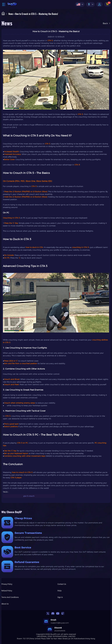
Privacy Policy (7, 584)
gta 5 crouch (29, 496)
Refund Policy (7, 591)
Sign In (60, 597)
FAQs (60, 591)
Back (107, 23)
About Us (5, 604)
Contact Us (62, 584)
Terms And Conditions (10, 597)
